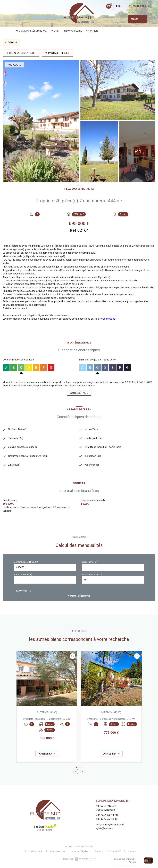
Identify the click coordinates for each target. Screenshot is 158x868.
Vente (55, 31)
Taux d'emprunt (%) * (92, 574)
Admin (98, 851)
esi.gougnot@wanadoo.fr (110, 825)
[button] (82, 771)
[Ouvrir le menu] (137, 19)
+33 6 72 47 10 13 (107, 819)
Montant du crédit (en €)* (26, 562)
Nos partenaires (58, 851)
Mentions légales (80, 851)
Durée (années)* (90, 562)
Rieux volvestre (73, 31)
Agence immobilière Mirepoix (31, 31)
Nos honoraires (36, 851)
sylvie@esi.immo (105, 828)
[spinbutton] (113, 580)
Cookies (132, 851)
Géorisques (109, 319)
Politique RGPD (114, 851)
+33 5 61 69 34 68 (107, 815)
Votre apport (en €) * (24, 574)
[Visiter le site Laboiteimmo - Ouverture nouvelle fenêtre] (85, 859)
